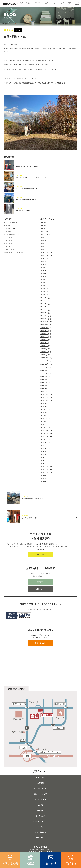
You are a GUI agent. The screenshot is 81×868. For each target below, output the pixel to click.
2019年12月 (45, 394)
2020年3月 (44, 385)
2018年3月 (44, 457)
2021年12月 (45, 322)
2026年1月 (44, 228)
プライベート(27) (10, 228)
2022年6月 (44, 304)
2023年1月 (44, 286)
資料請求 (40, 582)
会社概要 (40, 805)
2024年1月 (44, 249)
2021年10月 (45, 328)
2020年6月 (44, 376)
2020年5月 (44, 379)
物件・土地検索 (40, 832)
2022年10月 (45, 295)
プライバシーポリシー (40, 821)
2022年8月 (44, 298)
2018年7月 (44, 445)
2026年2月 (44, 225)
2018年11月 (45, 433)
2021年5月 (44, 343)
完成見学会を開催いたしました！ (27, 200)
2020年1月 (44, 391)
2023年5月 (44, 274)
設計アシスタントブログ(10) (13, 252)
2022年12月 (45, 289)
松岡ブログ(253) (9, 243)
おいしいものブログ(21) (12, 222)
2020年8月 (44, 370)
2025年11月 (45, 234)
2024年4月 (44, 240)
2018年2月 (44, 461)
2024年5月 (44, 237)
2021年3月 (44, 349)
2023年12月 (45, 252)
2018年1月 (44, 463)
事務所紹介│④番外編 (23, 211)
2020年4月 (44, 382)
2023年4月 (44, 277)
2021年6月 (44, 340)
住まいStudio (41, 643)
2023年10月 (45, 258)
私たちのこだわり (40, 788)
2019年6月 (44, 412)
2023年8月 (44, 265)
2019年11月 (45, 397)
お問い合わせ (41, 589)
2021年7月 (44, 337)
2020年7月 (44, 373)
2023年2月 (44, 283)
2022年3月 (44, 313)
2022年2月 (44, 316)
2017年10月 (45, 473)
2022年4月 (44, 310)
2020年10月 (45, 364)
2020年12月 (45, 358)
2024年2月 (44, 246)
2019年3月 (44, 421)
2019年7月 (44, 409)
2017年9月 (44, 476)
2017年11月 (45, 469)
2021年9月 (44, 331)
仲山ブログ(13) (9, 237)
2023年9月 (44, 261)
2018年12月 (45, 430)
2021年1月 (44, 355)
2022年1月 (44, 319)
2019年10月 (45, 400)
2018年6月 (44, 448)
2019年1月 (44, 427)
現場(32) (7, 246)
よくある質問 (41, 816)
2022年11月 (45, 292)
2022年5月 (44, 307)
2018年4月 (44, 454)
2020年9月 (44, 367)
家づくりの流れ (40, 799)
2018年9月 (44, 439)
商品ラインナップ (40, 794)
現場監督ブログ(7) (10, 249)
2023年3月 (44, 280)
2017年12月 (45, 467)
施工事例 (40, 783)
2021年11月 (45, 325)
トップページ (41, 778)
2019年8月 (44, 406)
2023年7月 (44, 268)
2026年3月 (44, 222)
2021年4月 (44, 346)
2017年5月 (44, 482)
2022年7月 (44, 301)
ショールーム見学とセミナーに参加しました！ (31, 177)
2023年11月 (45, 255)
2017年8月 (44, 479)
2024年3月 (44, 243)
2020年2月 (44, 388)
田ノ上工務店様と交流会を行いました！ (29, 188)
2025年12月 (45, 231)
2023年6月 (44, 271)
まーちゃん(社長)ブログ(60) (13, 234)
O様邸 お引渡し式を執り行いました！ (29, 166)
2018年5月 (44, 451)
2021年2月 (44, 352)
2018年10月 (45, 436)
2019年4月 (44, 418)
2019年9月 (44, 403)
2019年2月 (44, 424)
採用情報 (40, 810)
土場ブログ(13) (9, 240)
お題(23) (7, 225)
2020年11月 (45, 361)
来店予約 (40, 554)
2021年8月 (44, 334)
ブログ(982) (8, 231)
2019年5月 (44, 415)
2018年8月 (44, 442)
